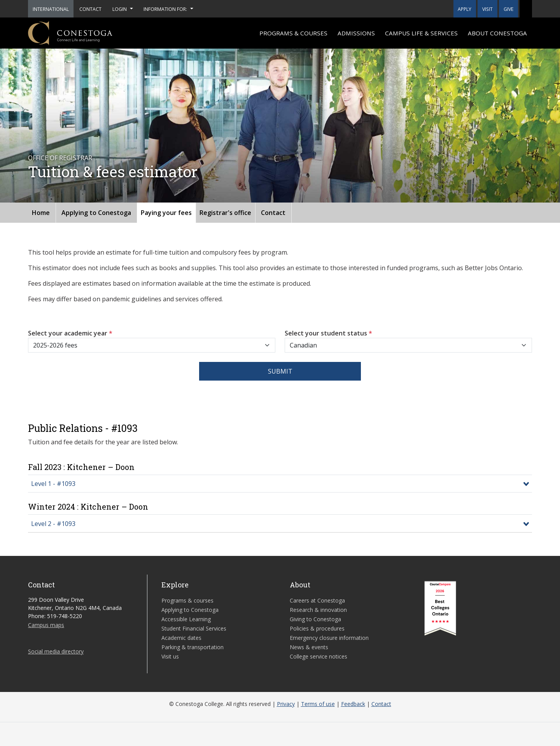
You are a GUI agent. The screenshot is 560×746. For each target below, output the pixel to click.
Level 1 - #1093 (53, 484)
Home (41, 213)
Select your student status (328, 333)
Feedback (353, 704)
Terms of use (318, 704)
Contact (273, 213)
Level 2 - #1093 (53, 524)
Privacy (286, 704)
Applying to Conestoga (96, 213)
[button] (526, 9)
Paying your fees (166, 213)
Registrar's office (225, 213)
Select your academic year (70, 333)
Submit (280, 371)
